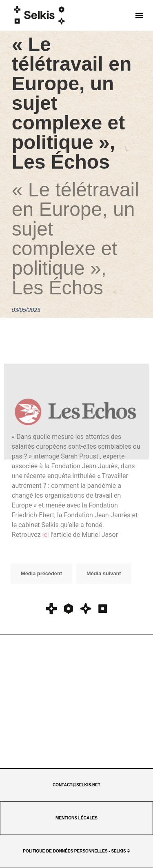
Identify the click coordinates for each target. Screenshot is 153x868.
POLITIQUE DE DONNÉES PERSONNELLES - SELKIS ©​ (76, 851)
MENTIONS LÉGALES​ (76, 818)
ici (46, 535)
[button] (139, 15)
